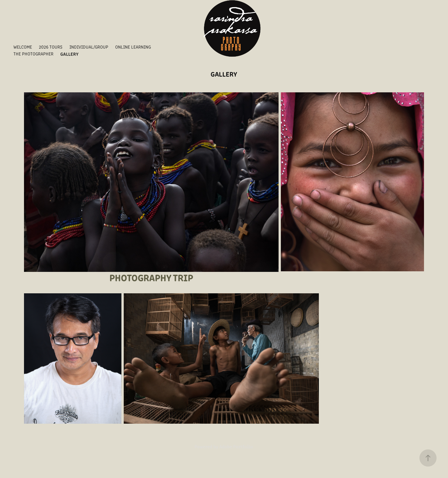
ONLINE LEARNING (133, 47)
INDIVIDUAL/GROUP (89, 47)
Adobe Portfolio (236, 446)
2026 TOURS (51, 47)
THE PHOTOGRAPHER (33, 54)
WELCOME (23, 47)
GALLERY (69, 54)
